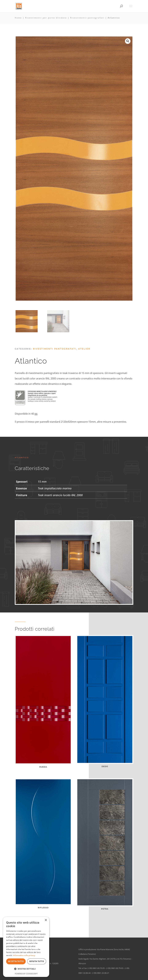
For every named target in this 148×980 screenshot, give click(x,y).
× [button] (46, 920)
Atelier (84, 349)
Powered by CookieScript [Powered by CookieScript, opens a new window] (26, 974)
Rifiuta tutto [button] (37, 961)
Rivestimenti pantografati (87, 18)
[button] (128, 41)
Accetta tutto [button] (16, 961)
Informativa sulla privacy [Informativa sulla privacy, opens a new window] (24, 955)
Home (18, 18)
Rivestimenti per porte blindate (46, 18)
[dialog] (26, 947)
